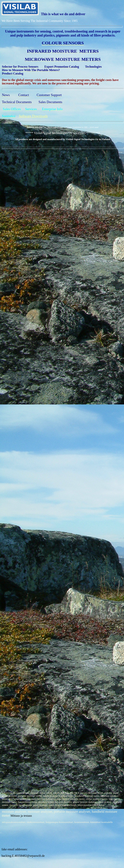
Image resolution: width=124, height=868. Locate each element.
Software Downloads (33, 116)
